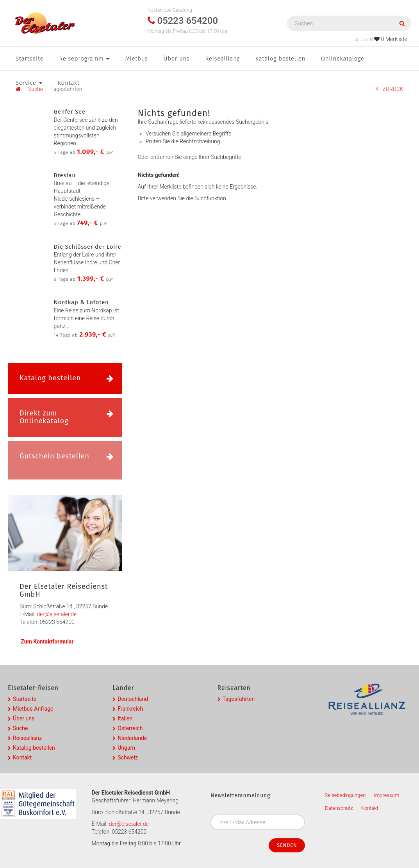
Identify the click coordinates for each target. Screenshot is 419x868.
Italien (125, 718)
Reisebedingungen (345, 795)
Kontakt (69, 83)
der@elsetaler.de (57, 614)
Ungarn (126, 748)
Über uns (177, 59)
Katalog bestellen (280, 59)
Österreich (130, 728)
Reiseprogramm (84, 59)
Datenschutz (339, 808)
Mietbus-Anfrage (33, 709)
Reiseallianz (223, 59)
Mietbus (136, 59)
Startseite (29, 59)
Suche (21, 728)
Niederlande (132, 738)
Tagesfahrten (239, 699)
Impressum (386, 795)
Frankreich (130, 709)
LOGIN (364, 40)
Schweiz (128, 757)
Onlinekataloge (343, 59)
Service (29, 83)
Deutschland (133, 699)
